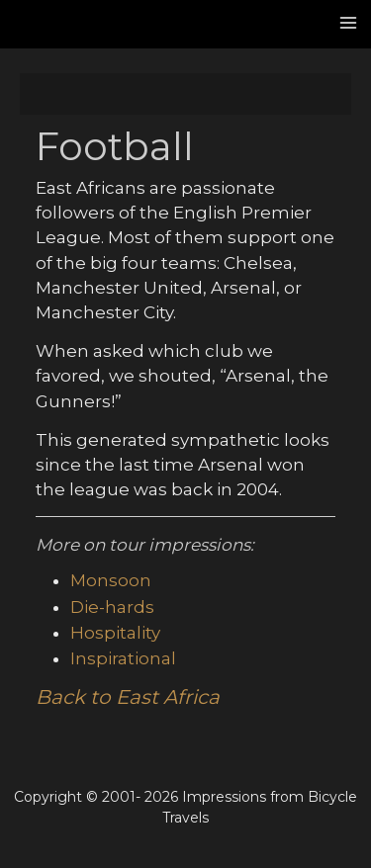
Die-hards (112, 607)
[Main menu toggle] (349, 23)
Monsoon (111, 580)
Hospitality (115, 633)
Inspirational (123, 658)
